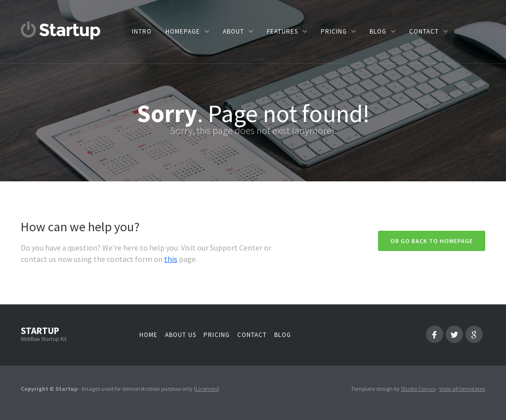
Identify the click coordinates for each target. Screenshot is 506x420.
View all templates (462, 389)
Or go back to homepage (432, 241)
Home (148, 335)
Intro (142, 31)
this (171, 259)
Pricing (217, 335)
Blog (283, 335)
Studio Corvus (418, 389)
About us (181, 335)
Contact (252, 335)
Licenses (207, 389)
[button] (187, 31)
